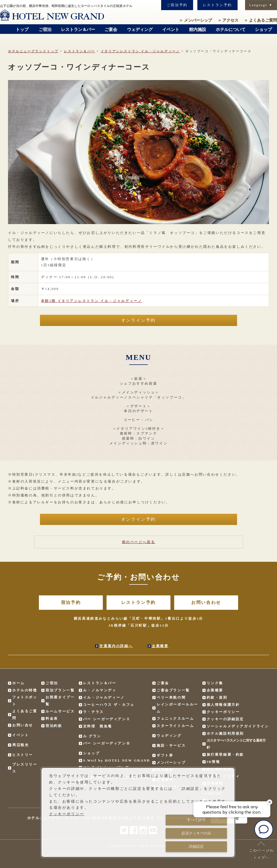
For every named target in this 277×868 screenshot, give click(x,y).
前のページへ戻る (139, 542)
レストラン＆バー (80, 51)
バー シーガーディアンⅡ (107, 719)
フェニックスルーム (175, 718)
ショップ (91, 753)
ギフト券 (165, 755)
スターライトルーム (175, 726)
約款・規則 (217, 697)
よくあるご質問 (260, 20)
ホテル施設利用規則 (225, 733)
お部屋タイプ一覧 (60, 701)
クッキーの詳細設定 (225, 719)
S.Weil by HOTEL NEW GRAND (117, 760)
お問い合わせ (206, 602)
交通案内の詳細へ (116, 646)
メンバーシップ (195, 20)
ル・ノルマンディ (100, 690)
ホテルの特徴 (25, 690)
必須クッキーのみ (196, 833)
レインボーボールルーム (177, 708)
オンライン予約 (138, 320)
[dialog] (138, 812)
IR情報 (213, 762)
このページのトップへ (261, 850)
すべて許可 (196, 820)
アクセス (228, 20)
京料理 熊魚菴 (98, 726)
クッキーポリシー (223, 712)
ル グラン (92, 736)
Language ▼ (261, 5)
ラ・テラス (93, 712)
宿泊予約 (71, 602)
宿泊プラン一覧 (60, 690)
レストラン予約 (217, 5)
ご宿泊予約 (177, 5)
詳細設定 (196, 846)
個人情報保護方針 (223, 705)
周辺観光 (21, 745)
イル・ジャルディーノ (140, 51)
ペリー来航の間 (171, 697)
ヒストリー (23, 755)
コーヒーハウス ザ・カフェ (109, 705)
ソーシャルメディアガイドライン (238, 726)
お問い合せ (23, 725)
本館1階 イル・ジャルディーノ (92, 301)
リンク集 (215, 683)
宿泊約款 (54, 726)
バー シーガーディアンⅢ (107, 743)
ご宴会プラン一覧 (173, 690)
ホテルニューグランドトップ (33, 51)
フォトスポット (25, 701)
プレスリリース (25, 768)
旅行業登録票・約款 (225, 754)
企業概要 (160, 646)
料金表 (52, 718)
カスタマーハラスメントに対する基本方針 (236, 744)
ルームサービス (60, 711)
